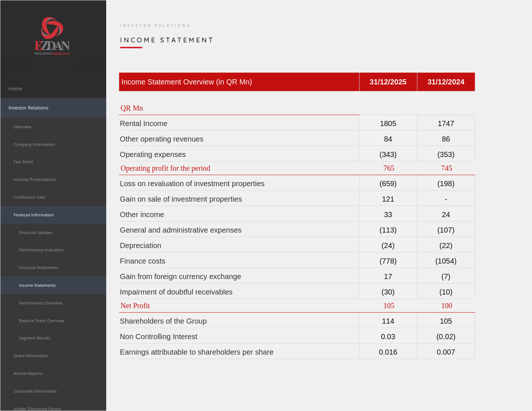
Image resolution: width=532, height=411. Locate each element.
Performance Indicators (41, 250)
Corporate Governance (35, 391)
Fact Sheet (23, 162)
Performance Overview (41, 303)
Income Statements (37, 285)
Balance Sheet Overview (42, 321)
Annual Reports (28, 373)
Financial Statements (39, 267)
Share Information (31, 356)
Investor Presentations (35, 179)
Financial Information (34, 215)
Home (15, 88)
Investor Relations (28, 108)
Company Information (34, 144)
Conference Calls (29, 197)
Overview (22, 127)
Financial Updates (36, 232)
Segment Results (35, 338)
